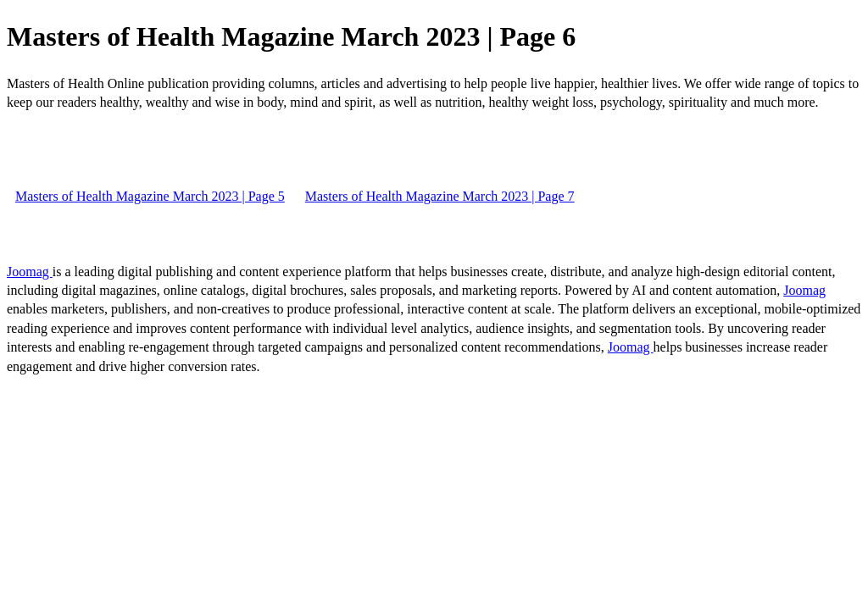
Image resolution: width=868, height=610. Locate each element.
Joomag (30, 272)
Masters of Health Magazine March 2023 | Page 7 (440, 196)
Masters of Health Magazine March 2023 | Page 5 (150, 196)
